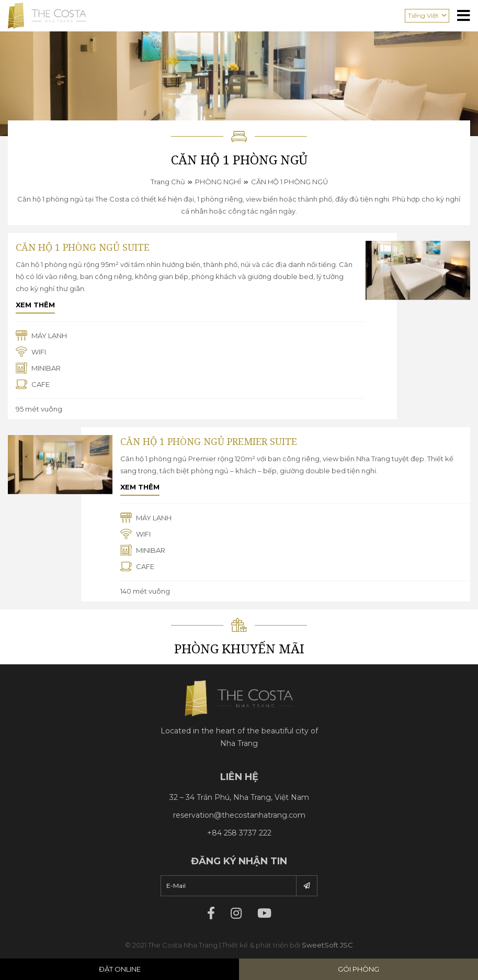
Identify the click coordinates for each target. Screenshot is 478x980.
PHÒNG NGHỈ (218, 182)
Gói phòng (358, 969)
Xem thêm (35, 305)
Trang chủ (168, 182)
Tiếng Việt (423, 15)
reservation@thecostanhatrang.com (239, 815)
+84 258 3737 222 (239, 833)
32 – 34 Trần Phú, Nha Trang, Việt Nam (239, 797)
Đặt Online (120, 969)
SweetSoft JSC (327, 945)
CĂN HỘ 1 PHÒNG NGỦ (289, 182)
